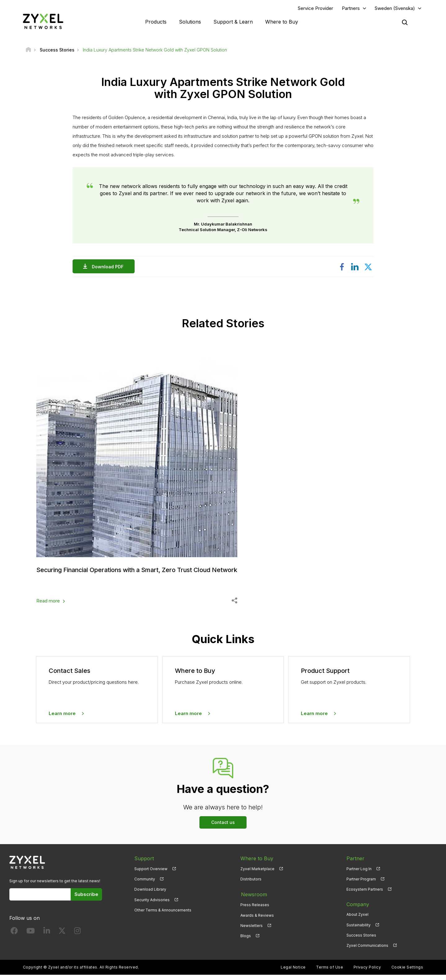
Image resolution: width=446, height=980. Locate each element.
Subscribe (86, 900)
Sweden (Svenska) (395, 8)
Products (156, 22)
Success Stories (361, 940)
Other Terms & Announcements (163, 915)
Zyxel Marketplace (257, 874)
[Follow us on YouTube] (31, 938)
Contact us (223, 828)
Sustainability (359, 930)
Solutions (190, 22)
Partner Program (361, 885)
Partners (351, 8)
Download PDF (109, 267)
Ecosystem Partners (365, 895)
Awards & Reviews (257, 920)
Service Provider (315, 8)
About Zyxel (357, 920)
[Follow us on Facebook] (14, 938)
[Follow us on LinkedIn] (47, 938)
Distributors (251, 885)
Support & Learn (233, 22)
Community (145, 885)
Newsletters (252, 930)
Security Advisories (152, 905)
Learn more (62, 719)
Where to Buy (282, 22)
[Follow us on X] (62, 938)
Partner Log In (359, 874)
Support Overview (151, 874)
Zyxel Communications (367, 951)
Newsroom (253, 899)
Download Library (150, 895)
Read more (48, 606)
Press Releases (255, 910)
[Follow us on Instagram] (77, 938)
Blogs (246, 940)
